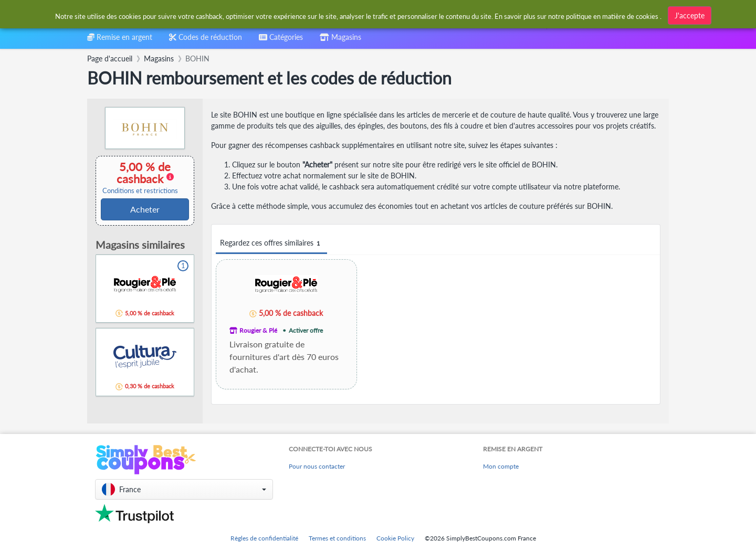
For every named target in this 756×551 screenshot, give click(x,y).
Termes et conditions (337, 538)
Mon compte (501, 466)
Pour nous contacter (317, 466)
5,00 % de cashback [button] (140, 177)
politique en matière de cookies (612, 16)
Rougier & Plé (258, 330)
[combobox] (281, 41)
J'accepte (690, 15)
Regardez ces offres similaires (271, 243)
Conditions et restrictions (140, 191)
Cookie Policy (395, 538)
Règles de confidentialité (264, 538)
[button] (184, 489)
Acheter (145, 209)
